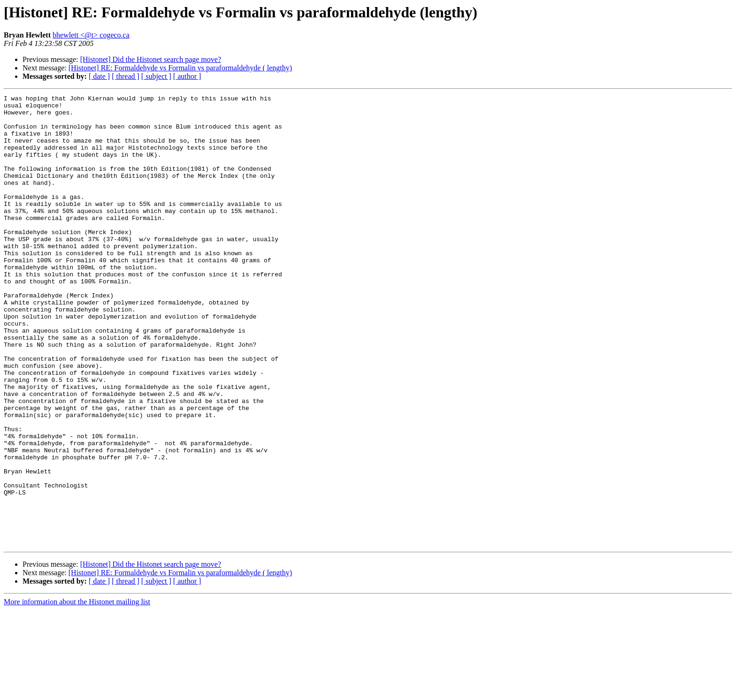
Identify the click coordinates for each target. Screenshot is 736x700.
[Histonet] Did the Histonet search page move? (151, 59)
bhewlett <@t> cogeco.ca (91, 35)
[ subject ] (156, 76)
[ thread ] (126, 76)
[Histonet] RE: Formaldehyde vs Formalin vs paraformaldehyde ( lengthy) (180, 68)
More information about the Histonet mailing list (77, 692)
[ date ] (99, 76)
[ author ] (187, 76)
